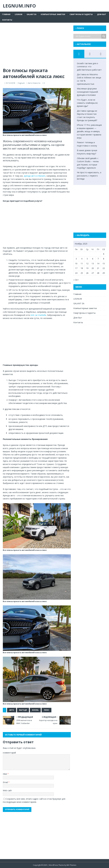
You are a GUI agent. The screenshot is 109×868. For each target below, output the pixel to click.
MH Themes (71, 865)
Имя (5, 774)
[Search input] (88, 36)
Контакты (7, 20)
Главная (6, 14)
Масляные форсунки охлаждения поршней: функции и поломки (88, 92)
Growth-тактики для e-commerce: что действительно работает (89, 67)
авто (12, 710)
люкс (46, 710)
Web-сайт (7, 790)
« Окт (76, 280)
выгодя (23, 710)
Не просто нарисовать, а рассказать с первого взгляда (89, 176)
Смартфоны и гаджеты (81, 14)
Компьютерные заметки (53, 14)
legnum (22, 83)
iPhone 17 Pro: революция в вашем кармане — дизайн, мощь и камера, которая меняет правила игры (89, 131)
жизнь (35, 710)
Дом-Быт (102, 14)
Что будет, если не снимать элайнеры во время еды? (87, 103)
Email (6, 782)
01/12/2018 (10, 83)
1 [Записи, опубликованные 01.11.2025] (104, 254)
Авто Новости (34, 83)
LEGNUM (19, 14)
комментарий (9, 753)
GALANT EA (32, 14)
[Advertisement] (37, 46)
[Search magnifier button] (104, 36)
